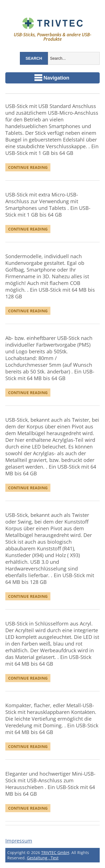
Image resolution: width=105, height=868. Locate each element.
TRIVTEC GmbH (55, 853)
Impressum (19, 841)
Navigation (52, 78)
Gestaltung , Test (43, 858)
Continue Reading (28, 167)
